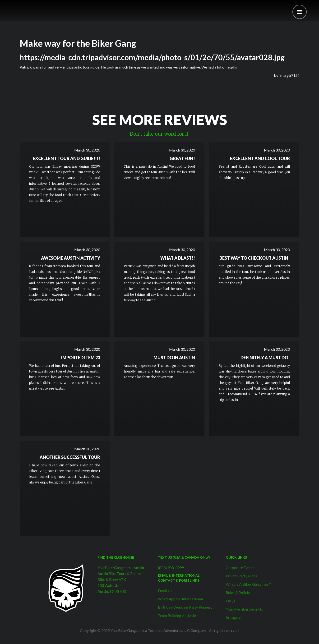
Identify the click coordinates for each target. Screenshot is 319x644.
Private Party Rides (241, 576)
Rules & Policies (239, 592)
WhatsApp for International (180, 599)
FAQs (230, 601)
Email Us (165, 591)
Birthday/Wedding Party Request (185, 607)
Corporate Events (240, 568)
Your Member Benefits (244, 609)
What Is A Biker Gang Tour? (248, 584)
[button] (300, 12)
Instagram (234, 617)
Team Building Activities (178, 615)
